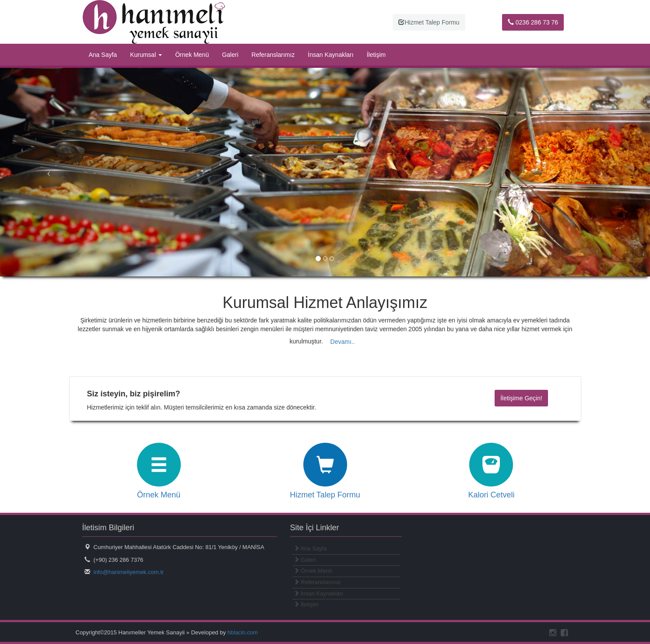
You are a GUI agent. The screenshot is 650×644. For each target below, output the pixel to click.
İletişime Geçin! (521, 398)
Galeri (230, 55)
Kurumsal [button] (146, 55)
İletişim (376, 55)
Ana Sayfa (103, 55)
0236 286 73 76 (533, 22)
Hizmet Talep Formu (429, 22)
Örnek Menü (192, 55)
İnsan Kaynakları (330, 55)
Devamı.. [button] (343, 342)
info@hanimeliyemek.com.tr (129, 572)
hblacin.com (243, 632)
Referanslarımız (273, 55)
